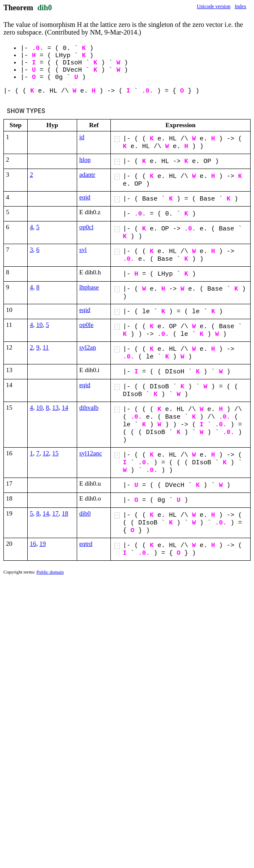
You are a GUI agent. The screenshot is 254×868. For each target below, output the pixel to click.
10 (39, 325)
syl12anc (91, 453)
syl (83, 250)
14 (65, 408)
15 (56, 453)
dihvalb (89, 408)
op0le (86, 325)
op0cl (86, 227)
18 (65, 513)
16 (33, 544)
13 (56, 408)
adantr (87, 175)
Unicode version (214, 6)
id (82, 137)
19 (43, 544)
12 (46, 453)
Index (241, 6)
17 (56, 513)
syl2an (88, 347)
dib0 (85, 513)
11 (46, 347)
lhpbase (89, 287)
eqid (85, 197)
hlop (85, 160)
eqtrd (86, 544)
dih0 (45, 8)
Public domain (50, 572)
